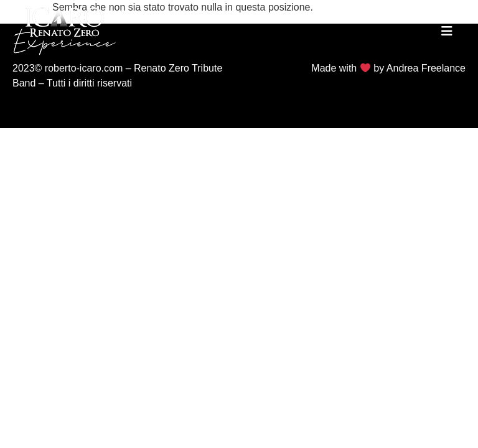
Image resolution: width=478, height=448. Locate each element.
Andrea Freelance (426, 68)
